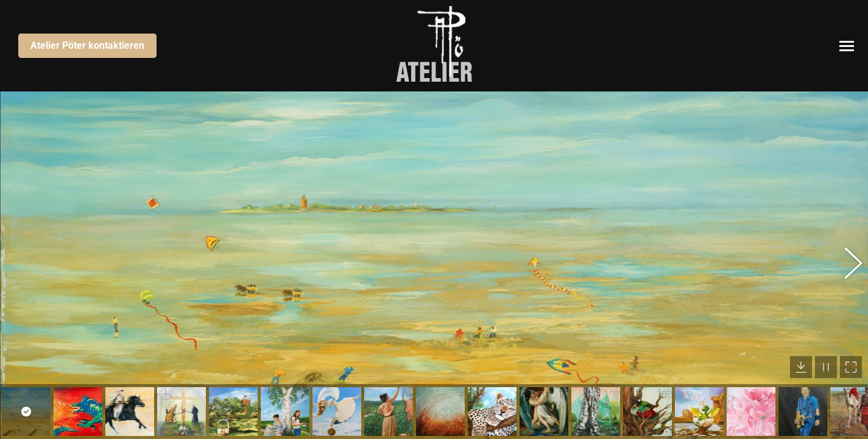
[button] (847, 265)
